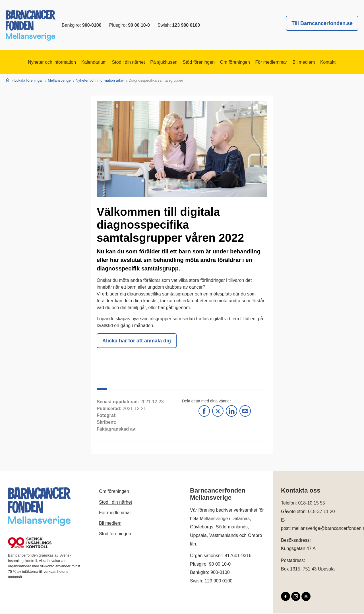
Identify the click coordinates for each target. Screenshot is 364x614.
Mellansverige (59, 81)
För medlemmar (285, 63)
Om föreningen (243, 63)
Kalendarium (79, 63)
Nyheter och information (31, 63)
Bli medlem (323, 63)
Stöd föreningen (201, 63)
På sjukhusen (160, 63)
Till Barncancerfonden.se (322, 23)
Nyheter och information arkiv (100, 81)
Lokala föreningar (28, 81)
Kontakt (351, 63)
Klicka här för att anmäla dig (137, 341)
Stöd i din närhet (119, 63)
